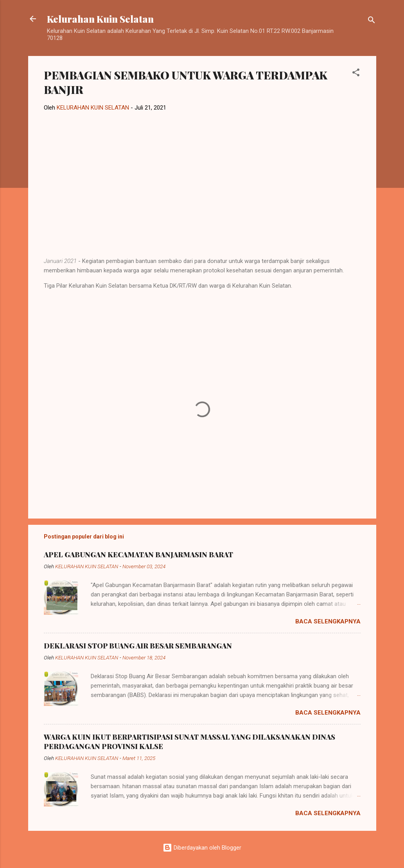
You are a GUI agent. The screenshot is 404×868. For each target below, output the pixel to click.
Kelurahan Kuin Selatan (100, 19)
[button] (356, 74)
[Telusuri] (372, 21)
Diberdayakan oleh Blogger (202, 848)
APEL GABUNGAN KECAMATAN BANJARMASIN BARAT (138, 555)
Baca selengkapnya (328, 621)
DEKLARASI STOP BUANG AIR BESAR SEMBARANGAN (138, 646)
